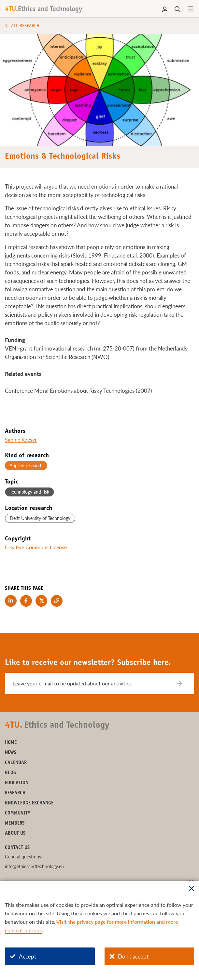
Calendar (16, 763)
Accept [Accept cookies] (23, 956)
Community (18, 813)
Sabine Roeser (21, 439)
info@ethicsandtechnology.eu (34, 866)
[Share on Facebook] (26, 601)
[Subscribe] (184, 683)
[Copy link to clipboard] (57, 601)
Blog (11, 773)
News (11, 753)
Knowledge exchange (29, 803)
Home (11, 743)
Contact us (17, 848)
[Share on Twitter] (41, 601)
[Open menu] (191, 9)
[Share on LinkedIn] (11, 601)
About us (15, 834)
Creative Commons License (36, 547)
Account (165, 9)
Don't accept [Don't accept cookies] (129, 956)
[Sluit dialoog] (192, 889)
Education (17, 783)
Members (15, 823)
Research (15, 793)
